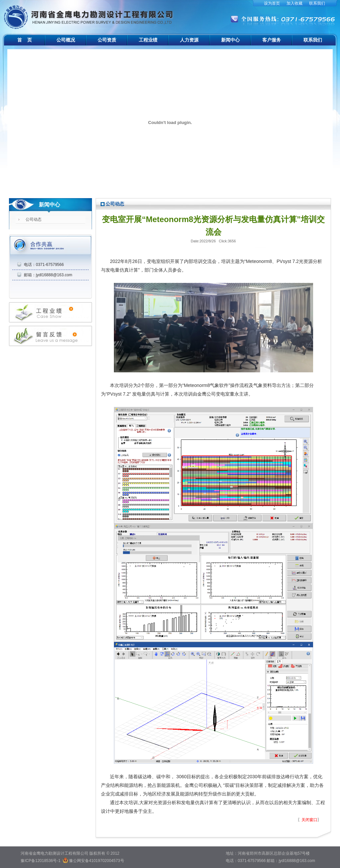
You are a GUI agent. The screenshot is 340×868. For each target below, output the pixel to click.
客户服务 (272, 40)
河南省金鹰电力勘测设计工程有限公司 (89, 13)
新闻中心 (230, 40)
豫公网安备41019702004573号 (96, 861)
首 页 (25, 40)
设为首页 (272, 3)
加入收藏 (295, 3)
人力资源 (189, 40)
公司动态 (34, 219)
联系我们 (317, 3)
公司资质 (107, 40)
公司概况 (66, 40)
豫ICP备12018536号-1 (41, 861)
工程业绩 (148, 40)
